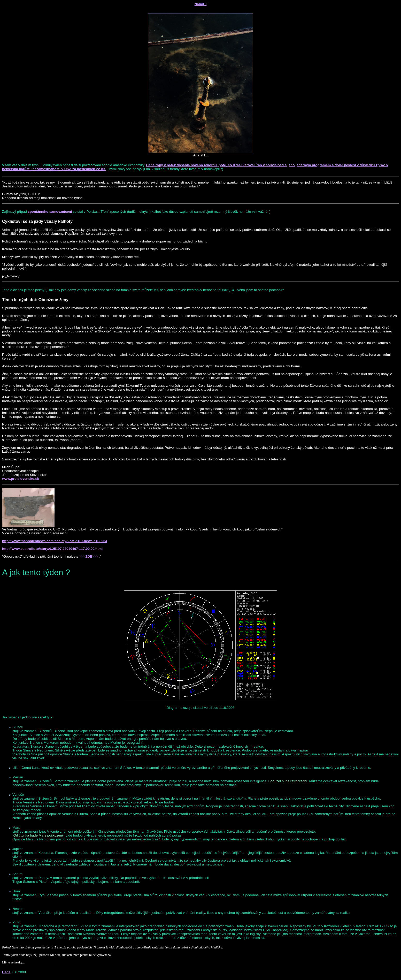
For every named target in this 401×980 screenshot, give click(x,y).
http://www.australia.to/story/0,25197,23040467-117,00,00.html (52, 549)
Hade (6, 972)
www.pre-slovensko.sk (21, 479)
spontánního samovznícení (50, 212)
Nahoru (201, 4)
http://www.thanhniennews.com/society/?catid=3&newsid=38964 (55, 541)
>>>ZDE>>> (89, 556)
